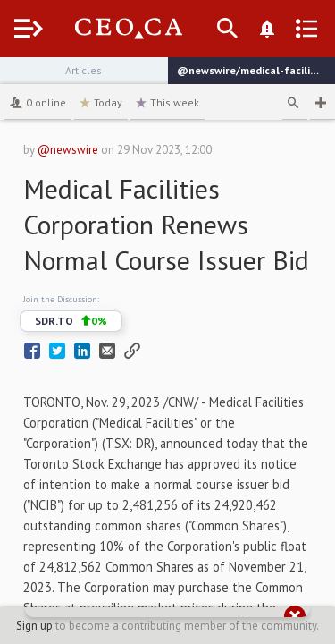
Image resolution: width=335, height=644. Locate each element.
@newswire (68, 150)
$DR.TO (71, 321)
